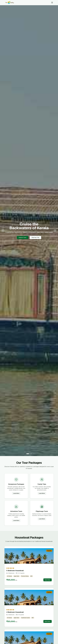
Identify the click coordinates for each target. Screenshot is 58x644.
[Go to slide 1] (28, 454)
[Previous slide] (3, 231)
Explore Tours (23, 238)
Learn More (16, 493)
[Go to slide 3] (31, 454)
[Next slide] (55, 231)
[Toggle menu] (52, 3)
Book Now (48, 580)
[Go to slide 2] (30, 454)
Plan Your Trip (35, 238)
